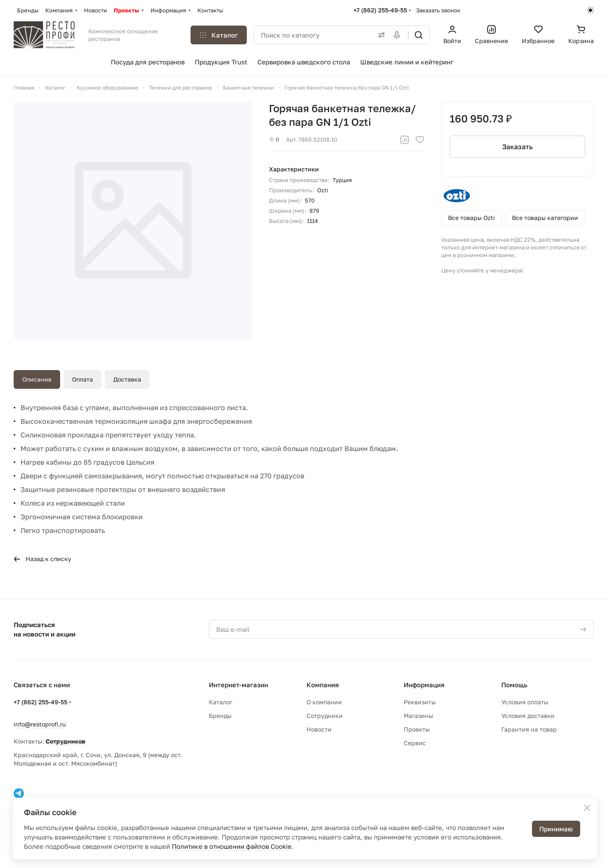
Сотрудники (325, 716)
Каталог (221, 702)
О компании (324, 702)
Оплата (82, 379)
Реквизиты (420, 702)
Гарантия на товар (529, 729)
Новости (319, 729)
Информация (424, 685)
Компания (323, 685)
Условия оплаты (525, 702)
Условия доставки (528, 716)
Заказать (517, 147)
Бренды (220, 716)
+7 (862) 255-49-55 (380, 10)
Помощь (514, 685)
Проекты (417, 729)
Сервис (415, 743)
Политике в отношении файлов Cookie (232, 846)
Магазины (418, 716)
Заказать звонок (438, 10)
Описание (37, 379)
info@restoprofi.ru (40, 724)
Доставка (127, 379)
